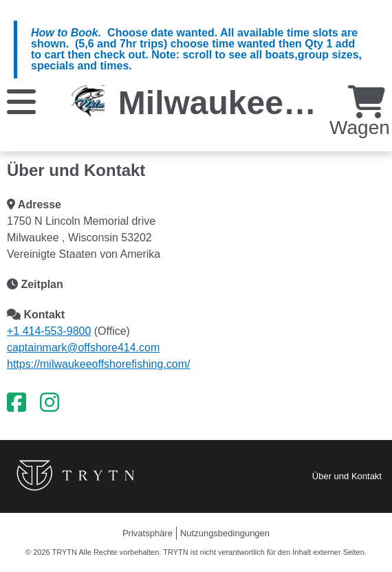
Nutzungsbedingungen (225, 533)
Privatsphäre (148, 533)
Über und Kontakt (347, 476)
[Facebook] (17, 403)
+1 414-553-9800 (49, 331)
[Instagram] (50, 403)
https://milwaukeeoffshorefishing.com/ (99, 364)
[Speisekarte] (21, 101)
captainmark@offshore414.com (83, 348)
